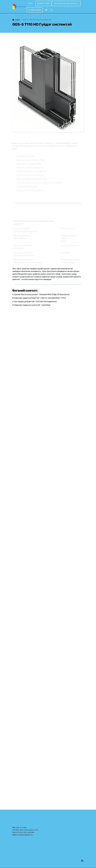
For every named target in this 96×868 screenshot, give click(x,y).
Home (18, 20)
